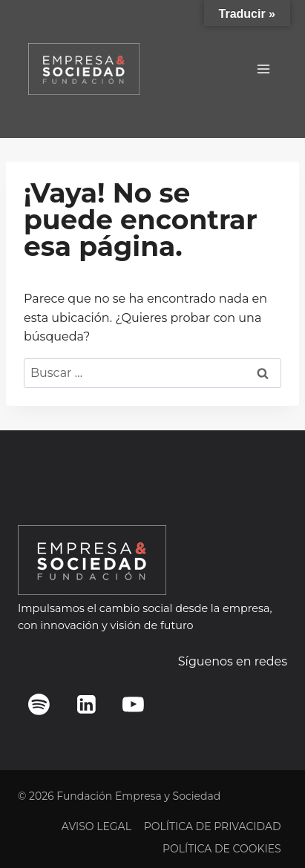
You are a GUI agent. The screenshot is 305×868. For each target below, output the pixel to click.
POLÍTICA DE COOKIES (222, 849)
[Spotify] (39, 704)
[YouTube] (134, 704)
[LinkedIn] (86, 704)
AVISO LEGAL (96, 826)
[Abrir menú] (263, 69)
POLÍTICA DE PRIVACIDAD (213, 826)
